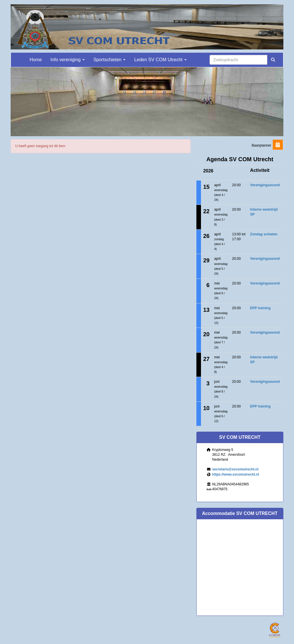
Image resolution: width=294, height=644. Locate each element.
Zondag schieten (264, 234)
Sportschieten (109, 60)
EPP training (260, 308)
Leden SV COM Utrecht (160, 60)
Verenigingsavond (265, 185)
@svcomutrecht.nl (235, 469)
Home (36, 60)
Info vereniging (68, 60)
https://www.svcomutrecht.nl (236, 474)
